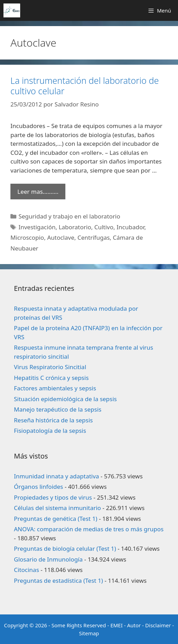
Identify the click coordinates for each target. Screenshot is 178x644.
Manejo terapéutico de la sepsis (58, 409)
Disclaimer (158, 625)
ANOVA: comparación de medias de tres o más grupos (89, 529)
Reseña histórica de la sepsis (53, 420)
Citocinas (26, 570)
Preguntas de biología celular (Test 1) (65, 548)
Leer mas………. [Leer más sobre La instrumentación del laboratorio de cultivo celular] (38, 192)
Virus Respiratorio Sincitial (50, 367)
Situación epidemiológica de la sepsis (65, 399)
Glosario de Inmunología (48, 559)
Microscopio (27, 237)
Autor (134, 625)
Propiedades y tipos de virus (53, 497)
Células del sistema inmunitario (57, 508)
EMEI (117, 625)
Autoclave (61, 237)
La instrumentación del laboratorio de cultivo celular (85, 86)
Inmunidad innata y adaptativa (56, 476)
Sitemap (89, 633)
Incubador (130, 227)
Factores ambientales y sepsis (55, 388)
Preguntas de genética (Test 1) (56, 519)
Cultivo (104, 227)
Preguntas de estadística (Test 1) (58, 581)
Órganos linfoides (38, 487)
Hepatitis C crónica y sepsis (51, 378)
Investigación (37, 227)
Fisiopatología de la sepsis (50, 431)
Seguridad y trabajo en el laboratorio (69, 216)
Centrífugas (94, 237)
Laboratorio (75, 227)
